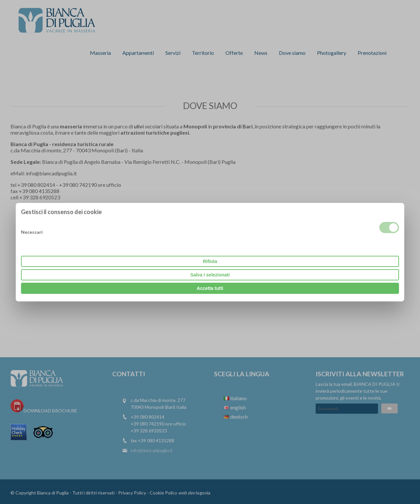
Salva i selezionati (210, 275)
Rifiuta (210, 261)
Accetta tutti (210, 288)
